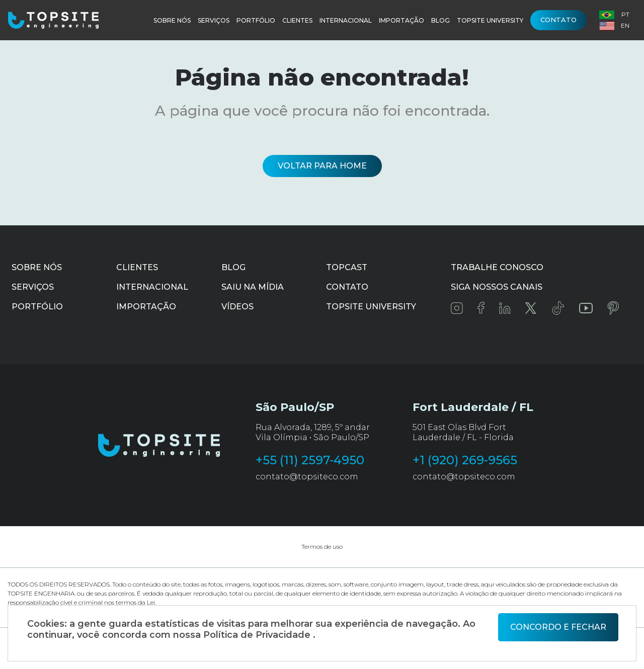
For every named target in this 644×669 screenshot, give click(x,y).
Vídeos (237, 307)
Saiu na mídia (253, 287)
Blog (440, 20)
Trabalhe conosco (497, 267)
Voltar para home (322, 166)
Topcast (347, 267)
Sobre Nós (172, 20)
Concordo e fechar (558, 627)
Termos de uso (322, 547)
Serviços (214, 20)
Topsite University (490, 20)
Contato (558, 20)
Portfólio (256, 20)
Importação (401, 20)
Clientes (297, 20)
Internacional (346, 20)
